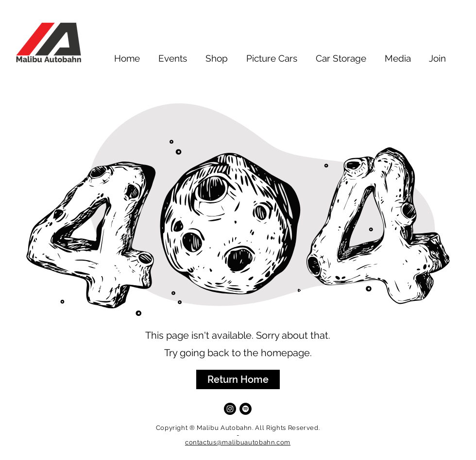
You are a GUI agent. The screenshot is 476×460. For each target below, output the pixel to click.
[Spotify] (246, 409)
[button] (238, 379)
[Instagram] (230, 409)
